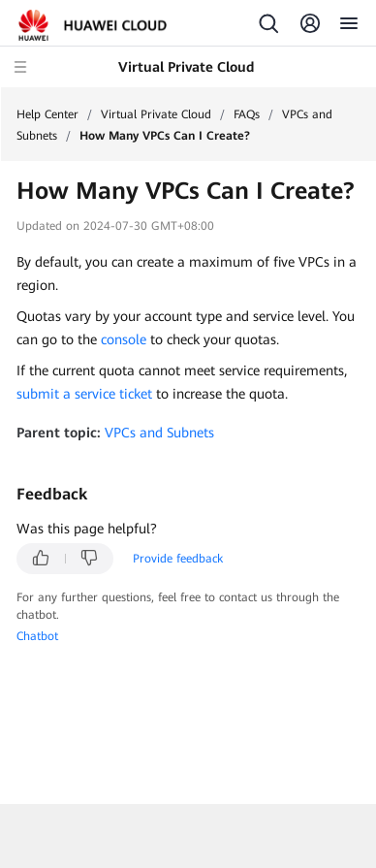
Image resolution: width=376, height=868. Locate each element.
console (124, 339)
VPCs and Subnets (159, 433)
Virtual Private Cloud (156, 114)
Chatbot (37, 636)
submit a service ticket (84, 394)
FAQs (247, 114)
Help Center (47, 114)
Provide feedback (178, 559)
